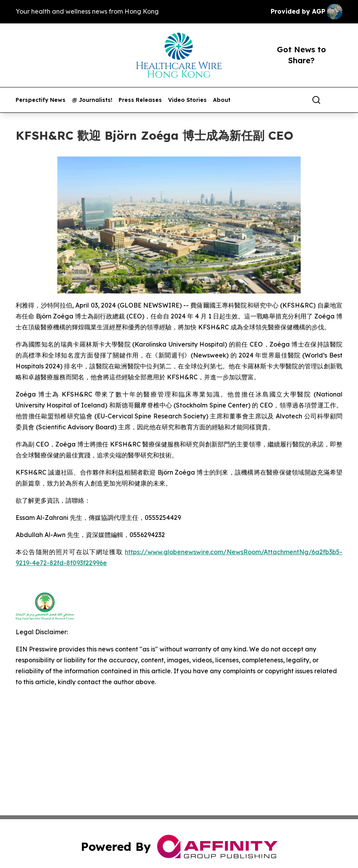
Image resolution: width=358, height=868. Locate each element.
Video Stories (187, 100)
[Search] (316, 100)
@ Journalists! (92, 100)
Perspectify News (41, 100)
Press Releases (140, 100)
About (222, 100)
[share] (337, 100)
